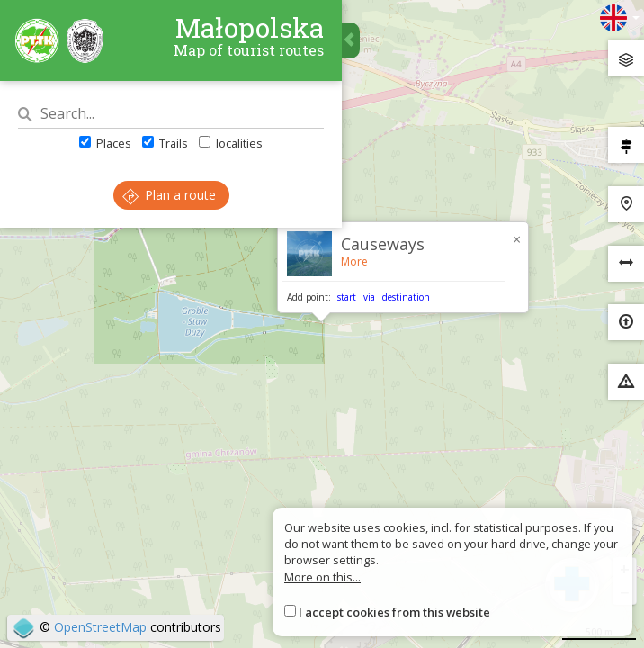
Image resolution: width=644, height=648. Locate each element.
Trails (165, 143)
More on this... (322, 577)
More (354, 261)
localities (231, 143)
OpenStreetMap (100, 627)
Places (105, 143)
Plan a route (169, 195)
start (347, 297)
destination (406, 297)
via (369, 297)
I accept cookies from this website (394, 612)
